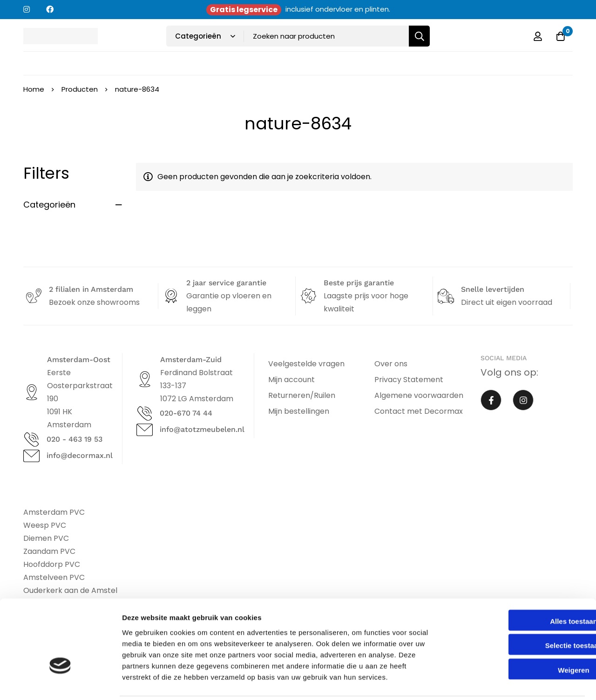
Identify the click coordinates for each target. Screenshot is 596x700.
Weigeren (518, 637)
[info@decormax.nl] (31, 456)
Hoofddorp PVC (52, 564)
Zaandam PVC (49, 551)
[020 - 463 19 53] (31, 440)
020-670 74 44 (186, 413)
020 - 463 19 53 (74, 439)
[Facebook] (491, 400)
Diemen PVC (46, 538)
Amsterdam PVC (54, 512)
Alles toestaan (518, 588)
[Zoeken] (419, 36)
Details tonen (503, 682)
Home (34, 89)
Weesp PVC (45, 525)
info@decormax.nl (80, 455)
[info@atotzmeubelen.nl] (145, 430)
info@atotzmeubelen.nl (202, 429)
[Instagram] (523, 400)
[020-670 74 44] (145, 414)
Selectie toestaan (518, 613)
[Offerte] (561, 36)
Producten (80, 89)
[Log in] (537, 36)
